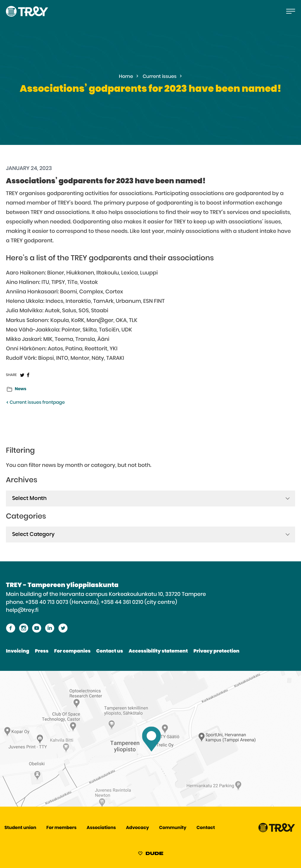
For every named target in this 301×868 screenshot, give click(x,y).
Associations (101, 828)
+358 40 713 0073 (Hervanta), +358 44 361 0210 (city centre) (101, 602)
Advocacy (137, 828)
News (21, 389)
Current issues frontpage (35, 403)
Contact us (110, 651)
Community (173, 828)
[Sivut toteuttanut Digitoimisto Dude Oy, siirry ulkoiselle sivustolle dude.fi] (151, 854)
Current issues (160, 77)
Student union (20, 828)
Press (42, 651)
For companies (72, 651)
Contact (205, 828)
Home (126, 77)
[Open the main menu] (291, 11)
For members (62, 828)
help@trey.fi (22, 610)
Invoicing (18, 651)
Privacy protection (216, 651)
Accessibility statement (158, 651)
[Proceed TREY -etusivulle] (277, 831)
